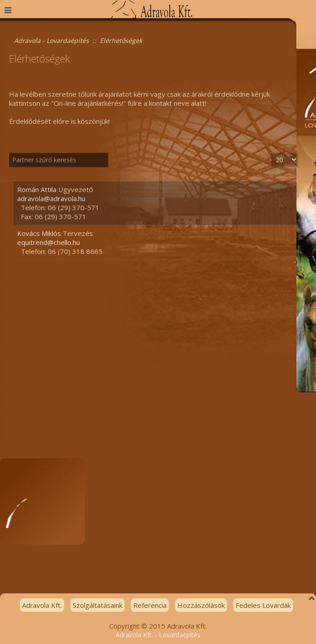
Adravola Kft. (42, 605)
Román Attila (37, 189)
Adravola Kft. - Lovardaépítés (158, 635)
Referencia (150, 605)
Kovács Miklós (39, 233)
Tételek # (271, 153)
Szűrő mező (9, 153)
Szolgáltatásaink (98, 605)
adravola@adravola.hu (51, 198)
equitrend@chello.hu (49, 242)
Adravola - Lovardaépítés (51, 40)
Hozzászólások (201, 605)
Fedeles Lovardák (263, 605)
